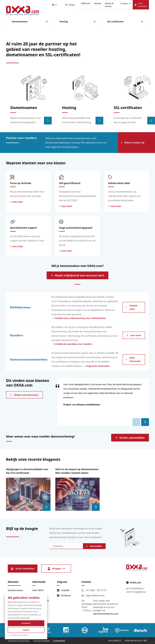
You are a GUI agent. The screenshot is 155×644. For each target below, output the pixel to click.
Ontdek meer (131, 307)
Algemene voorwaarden (19, 641)
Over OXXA (38, 590)
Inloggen (125, 3)
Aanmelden (94, 546)
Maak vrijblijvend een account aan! (77, 275)
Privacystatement (41, 641)
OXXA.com (86, 3)
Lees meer (134, 335)
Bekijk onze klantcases (24, 395)
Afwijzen (26, 630)
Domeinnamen (20, 22)
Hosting (64, 22)
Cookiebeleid (59, 641)
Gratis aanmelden (130, 438)
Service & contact (109, 5)
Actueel (98, 3)
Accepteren (26, 623)
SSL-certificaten (115, 22)
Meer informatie (133, 359)
